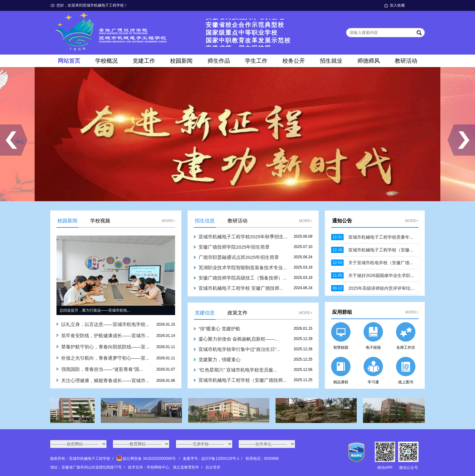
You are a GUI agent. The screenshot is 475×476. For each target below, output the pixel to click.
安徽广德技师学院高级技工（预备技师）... (243, 278)
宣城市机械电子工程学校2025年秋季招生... (243, 237)
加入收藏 (397, 5)
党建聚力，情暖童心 (220, 359)
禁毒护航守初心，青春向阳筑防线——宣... (105, 347)
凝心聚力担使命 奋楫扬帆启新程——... (239, 339)
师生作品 (219, 61)
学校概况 (106, 61)
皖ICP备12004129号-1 (220, 459)
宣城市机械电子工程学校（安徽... (381, 250)
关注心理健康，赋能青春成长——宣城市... (105, 380)
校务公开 (294, 61)
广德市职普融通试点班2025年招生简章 (239, 257)
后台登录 (213, 467)
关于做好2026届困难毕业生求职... (381, 275)
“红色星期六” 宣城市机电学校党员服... (238, 370)
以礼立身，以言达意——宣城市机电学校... (105, 324)
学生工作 (256, 61)
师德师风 (369, 61)
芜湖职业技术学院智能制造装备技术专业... (243, 267)
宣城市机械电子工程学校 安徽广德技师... (241, 288)
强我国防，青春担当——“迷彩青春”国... (102, 369)
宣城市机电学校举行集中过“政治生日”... (240, 349)
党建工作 (144, 61)
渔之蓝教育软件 (186, 467)
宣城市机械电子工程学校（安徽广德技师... (243, 380)
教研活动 (406, 61)
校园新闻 (181, 61)
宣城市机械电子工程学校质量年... (381, 237)
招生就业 (331, 61)
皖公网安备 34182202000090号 (147, 459)
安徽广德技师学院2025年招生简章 (234, 247)
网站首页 (69, 61)
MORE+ (168, 221)
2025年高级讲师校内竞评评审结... (381, 288)
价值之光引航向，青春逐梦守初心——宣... (105, 358)
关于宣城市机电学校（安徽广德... (381, 263)
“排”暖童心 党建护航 (219, 329)
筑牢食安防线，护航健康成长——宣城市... (105, 335)
